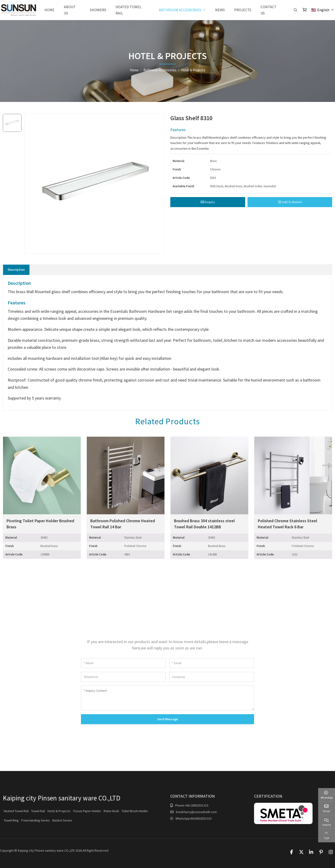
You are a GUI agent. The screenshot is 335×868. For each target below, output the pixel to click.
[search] (295, 10)
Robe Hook (111, 811)
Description (16, 270)
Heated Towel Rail (129, 10)
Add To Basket (290, 202)
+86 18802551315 (197, 805)
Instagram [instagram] (331, 852)
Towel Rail (38, 811)
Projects (243, 10)
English (320, 10)
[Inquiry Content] (167, 698)
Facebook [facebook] (291, 852)
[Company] (212, 677)
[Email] (212, 663)
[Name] (123, 663)
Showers (98, 10)
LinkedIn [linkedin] (311, 852)
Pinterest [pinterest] (321, 852)
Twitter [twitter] (301, 852)
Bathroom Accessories (180, 10)
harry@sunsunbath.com (200, 812)
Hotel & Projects (59, 811)
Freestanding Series (36, 820)
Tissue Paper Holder (87, 811)
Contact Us (269, 10)
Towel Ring (11, 820)
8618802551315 (201, 818)
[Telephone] (123, 677)
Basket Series (62, 820)
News (220, 10)
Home (49, 10)
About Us (70, 10)
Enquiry (208, 202)
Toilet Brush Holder (135, 811)
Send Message (167, 719)
